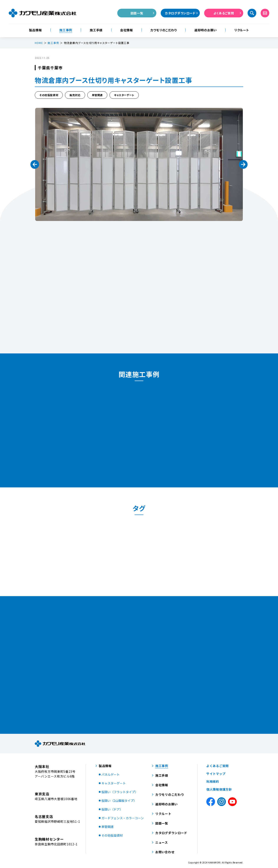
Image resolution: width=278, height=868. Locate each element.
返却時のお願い (206, 30)
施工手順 (96, 30)
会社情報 (127, 30)
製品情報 (36, 30)
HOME (39, 43)
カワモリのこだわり (164, 30)
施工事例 (66, 30)
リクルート (242, 30)
